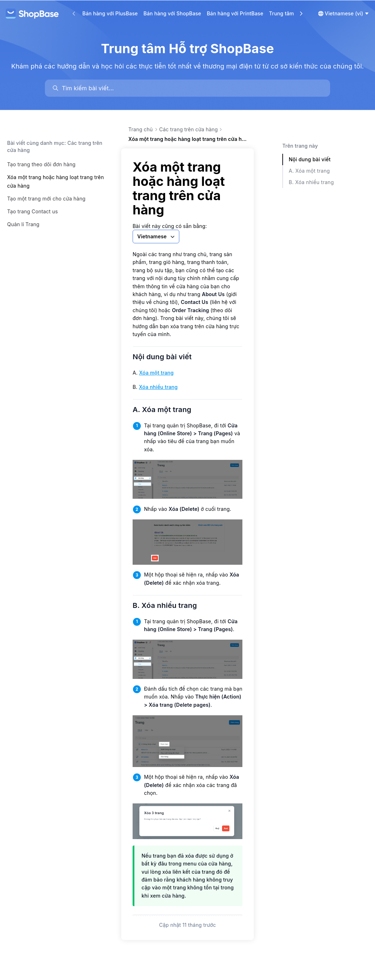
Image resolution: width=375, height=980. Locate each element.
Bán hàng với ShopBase (173, 13)
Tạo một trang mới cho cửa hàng (46, 199)
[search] (191, 88)
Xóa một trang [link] (156, 373)
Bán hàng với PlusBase (110, 13)
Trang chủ (141, 129)
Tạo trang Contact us (32, 211)
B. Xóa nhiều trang (169, 605)
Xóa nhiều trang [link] (158, 387)
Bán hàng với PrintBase (235, 13)
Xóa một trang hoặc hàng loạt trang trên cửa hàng (55, 181)
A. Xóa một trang (166, 410)
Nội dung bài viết (167, 357)
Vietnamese (157, 237)
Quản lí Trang (23, 224)
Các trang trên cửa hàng (189, 129)
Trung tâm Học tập (292, 13)
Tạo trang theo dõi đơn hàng (41, 164)
